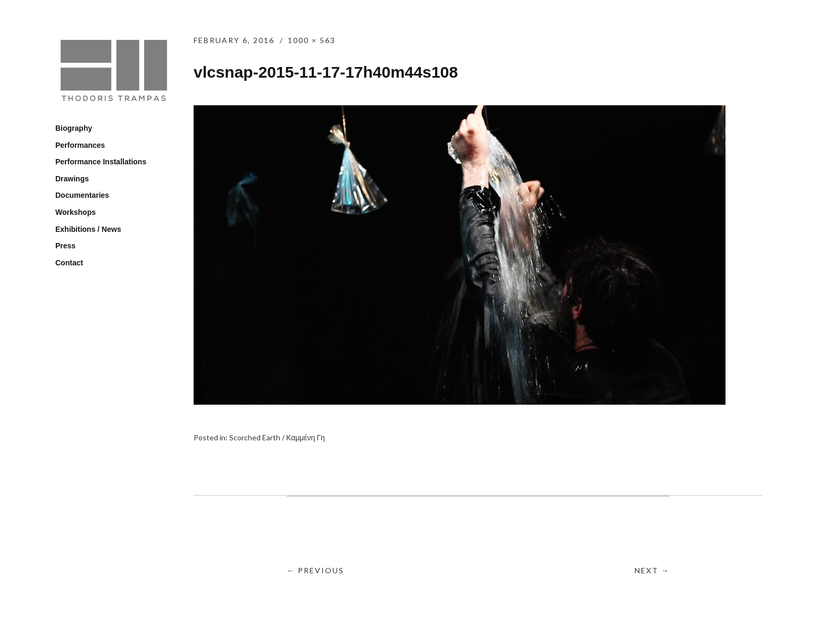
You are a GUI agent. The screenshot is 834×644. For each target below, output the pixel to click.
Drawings (72, 179)
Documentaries (82, 195)
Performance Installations (101, 162)
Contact (69, 263)
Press (65, 246)
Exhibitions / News (88, 229)
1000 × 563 (312, 40)
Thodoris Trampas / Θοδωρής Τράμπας (114, 72)
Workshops (76, 212)
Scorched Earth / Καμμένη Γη (277, 437)
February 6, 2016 (234, 40)
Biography (74, 128)
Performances (80, 145)
